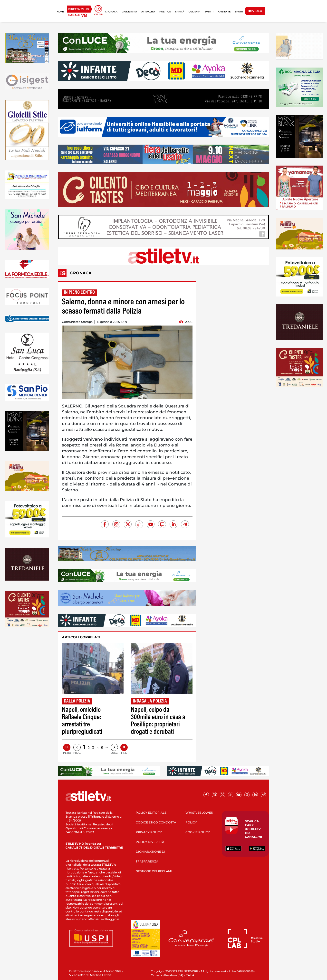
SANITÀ (180, 12)
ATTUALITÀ (148, 12)
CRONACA (111, 12)
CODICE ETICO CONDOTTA (156, 822)
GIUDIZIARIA (129, 12)
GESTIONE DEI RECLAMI (154, 871)
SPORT (239, 12)
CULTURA (194, 12)
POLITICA (165, 12)
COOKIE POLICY (198, 832)
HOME (61, 12)
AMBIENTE (224, 12)
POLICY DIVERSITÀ (150, 842)
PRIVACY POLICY (149, 832)
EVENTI (209, 12)
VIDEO (255, 11)
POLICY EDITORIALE (151, 813)
